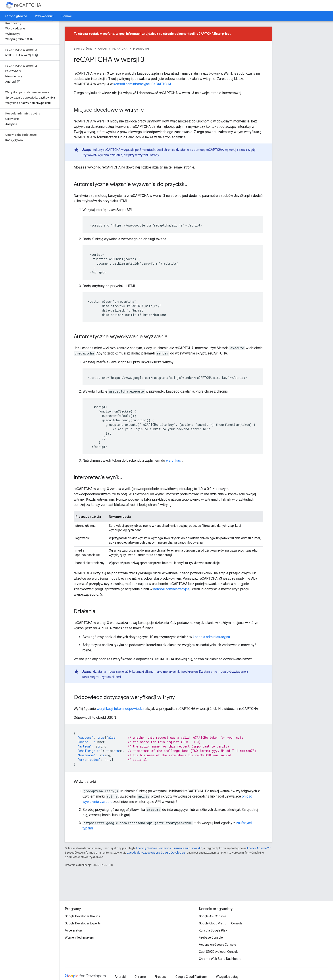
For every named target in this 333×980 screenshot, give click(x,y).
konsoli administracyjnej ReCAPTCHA (142, 84)
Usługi (102, 49)
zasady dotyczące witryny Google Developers (156, 853)
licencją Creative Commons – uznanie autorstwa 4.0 (169, 848)
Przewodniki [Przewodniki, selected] (44, 16)
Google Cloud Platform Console (221, 923)
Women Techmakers (79, 937)
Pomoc (67, 16)
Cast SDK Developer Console (219, 952)
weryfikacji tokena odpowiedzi (120, 709)
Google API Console (213, 916)
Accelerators (74, 930)
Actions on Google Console (218, 945)
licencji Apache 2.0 (259, 848)
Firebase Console (211, 937)
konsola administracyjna (211, 637)
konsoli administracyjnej (172, 589)
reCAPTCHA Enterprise (213, 34)
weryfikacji (174, 460)
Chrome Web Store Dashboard (220, 959)
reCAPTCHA (28, 5)
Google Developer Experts (83, 923)
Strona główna (16, 16)
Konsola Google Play (213, 930)
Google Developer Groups (82, 916)
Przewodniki (141, 49)
